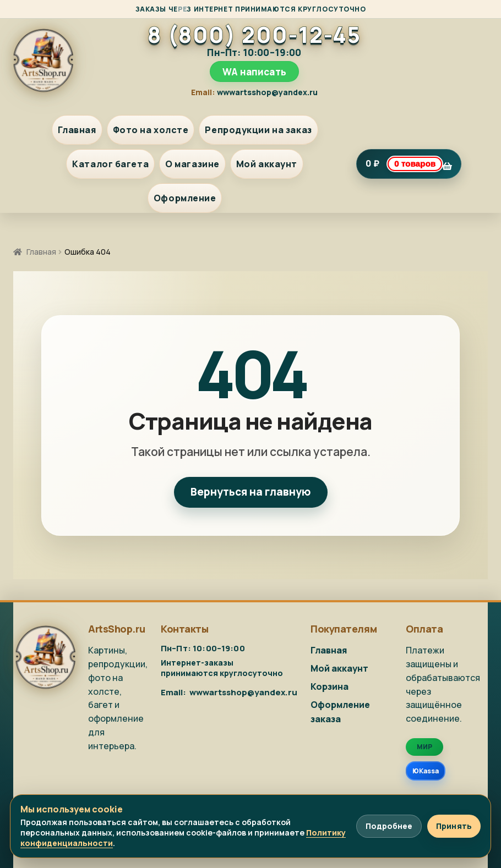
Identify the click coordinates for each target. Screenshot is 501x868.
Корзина (330, 686)
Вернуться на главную (251, 492)
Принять (454, 826)
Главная (77, 130)
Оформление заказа (340, 712)
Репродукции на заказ (258, 130)
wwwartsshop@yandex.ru (267, 92)
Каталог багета (110, 164)
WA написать (254, 72)
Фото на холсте (151, 130)
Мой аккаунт (267, 164)
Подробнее (389, 826)
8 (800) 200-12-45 (254, 35)
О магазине (192, 164)
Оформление (185, 198)
